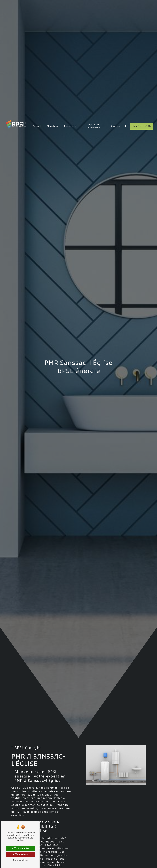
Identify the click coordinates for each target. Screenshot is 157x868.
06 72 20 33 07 (142, 118)
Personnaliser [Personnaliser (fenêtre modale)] (20, 860)
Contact (116, 118)
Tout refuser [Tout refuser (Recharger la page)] (20, 854)
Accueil (37, 118)
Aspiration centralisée (94, 118)
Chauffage (53, 118)
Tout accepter (20, 848)
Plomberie (70, 118)
